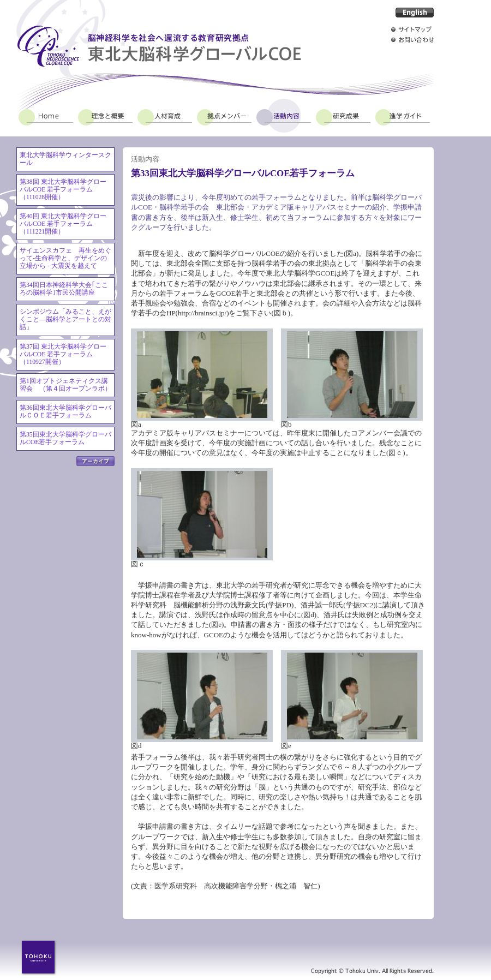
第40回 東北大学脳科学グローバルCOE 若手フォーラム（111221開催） (63, 224)
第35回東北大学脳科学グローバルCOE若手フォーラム (65, 438)
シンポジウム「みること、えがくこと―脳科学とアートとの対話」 (65, 319)
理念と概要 (105, 116)
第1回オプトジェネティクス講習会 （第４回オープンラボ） (65, 385)
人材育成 (165, 116)
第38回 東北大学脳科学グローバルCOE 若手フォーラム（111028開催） (63, 190)
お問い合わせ (412, 40)
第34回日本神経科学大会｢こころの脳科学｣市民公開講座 (64, 289)
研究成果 (343, 116)
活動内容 (284, 116)
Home (46, 116)
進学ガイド (403, 116)
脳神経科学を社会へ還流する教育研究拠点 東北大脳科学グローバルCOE (159, 46)
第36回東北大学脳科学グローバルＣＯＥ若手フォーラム (65, 412)
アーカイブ (95, 461)
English (415, 13)
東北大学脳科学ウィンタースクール (65, 159)
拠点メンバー (224, 116)
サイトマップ (412, 29)
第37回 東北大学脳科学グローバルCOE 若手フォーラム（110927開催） (63, 354)
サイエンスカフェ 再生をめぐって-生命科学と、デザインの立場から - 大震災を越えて (65, 258)
